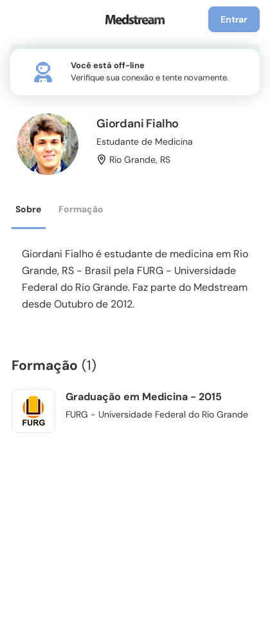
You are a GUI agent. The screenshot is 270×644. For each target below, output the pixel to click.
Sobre (28, 209)
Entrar (234, 19)
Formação (81, 209)
